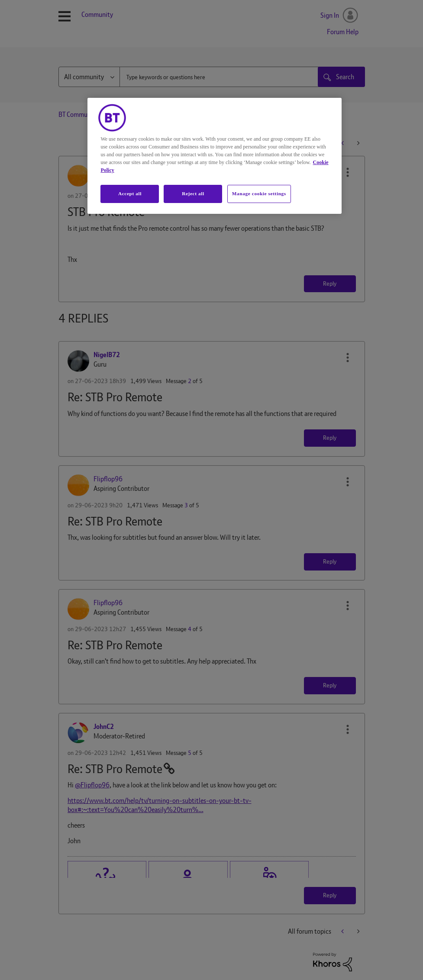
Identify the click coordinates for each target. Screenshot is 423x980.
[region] (214, 156)
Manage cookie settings (259, 193)
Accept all (130, 193)
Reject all (193, 193)
